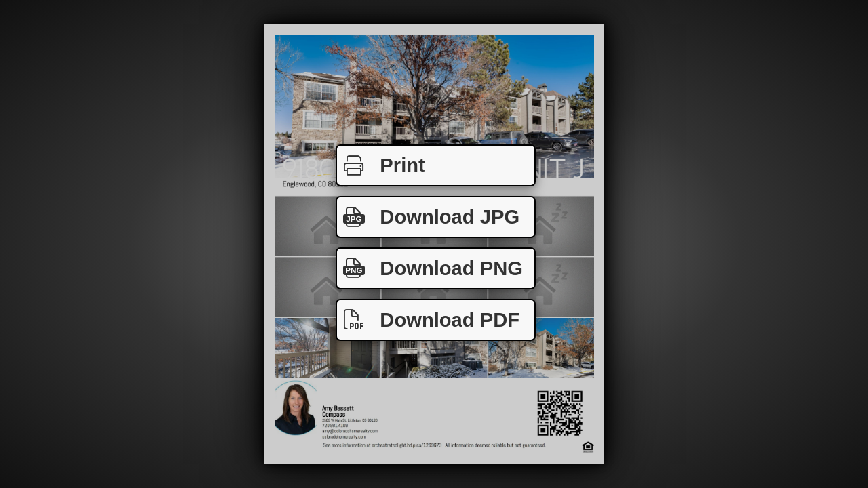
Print (381, 166)
